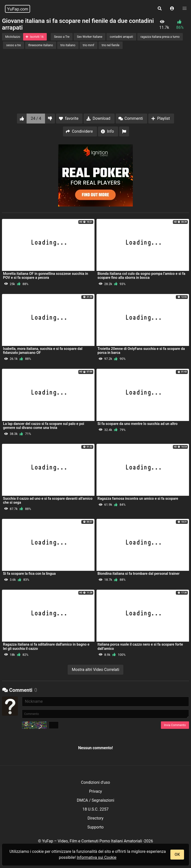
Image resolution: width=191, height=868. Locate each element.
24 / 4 (36, 118)
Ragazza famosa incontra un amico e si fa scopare (138, 499)
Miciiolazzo (13, 37)
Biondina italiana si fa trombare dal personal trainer (139, 574)
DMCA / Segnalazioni (96, 800)
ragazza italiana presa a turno (160, 37)
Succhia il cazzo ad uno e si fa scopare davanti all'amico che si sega (48, 501)
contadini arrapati (121, 37)
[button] (172, 9)
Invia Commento (175, 725)
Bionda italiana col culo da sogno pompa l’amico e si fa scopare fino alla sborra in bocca (141, 276)
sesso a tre (14, 45)
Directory (95, 818)
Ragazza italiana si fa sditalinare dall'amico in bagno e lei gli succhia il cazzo (46, 646)
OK (177, 854)
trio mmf (89, 45)
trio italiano (68, 45)
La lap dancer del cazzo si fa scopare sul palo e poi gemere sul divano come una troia (44, 426)
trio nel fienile (111, 45)
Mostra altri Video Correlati (96, 670)
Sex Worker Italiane (90, 37)
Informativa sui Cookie (97, 857)
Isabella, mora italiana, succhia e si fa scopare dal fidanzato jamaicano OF (43, 351)
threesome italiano (41, 45)
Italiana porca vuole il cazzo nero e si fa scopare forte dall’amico (140, 646)
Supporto (95, 827)
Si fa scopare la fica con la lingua (29, 574)
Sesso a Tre (62, 37)
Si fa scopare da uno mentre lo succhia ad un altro (138, 424)
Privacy (95, 791)
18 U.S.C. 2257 (96, 809)
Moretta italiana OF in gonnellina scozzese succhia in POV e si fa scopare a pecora (46, 276)
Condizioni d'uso (96, 782)
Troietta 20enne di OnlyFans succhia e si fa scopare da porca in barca (141, 351)
